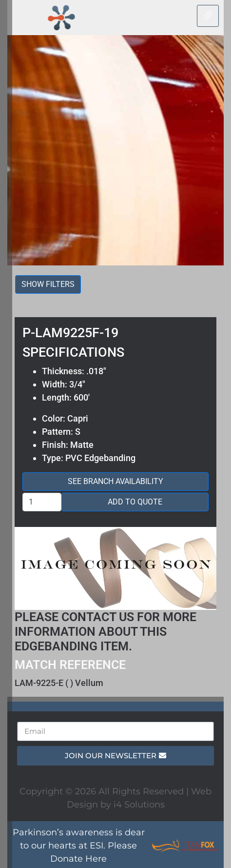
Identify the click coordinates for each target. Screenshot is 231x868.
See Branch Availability (115, 481)
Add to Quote (135, 502)
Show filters (48, 284)
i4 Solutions (139, 805)
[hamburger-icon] (208, 16)
